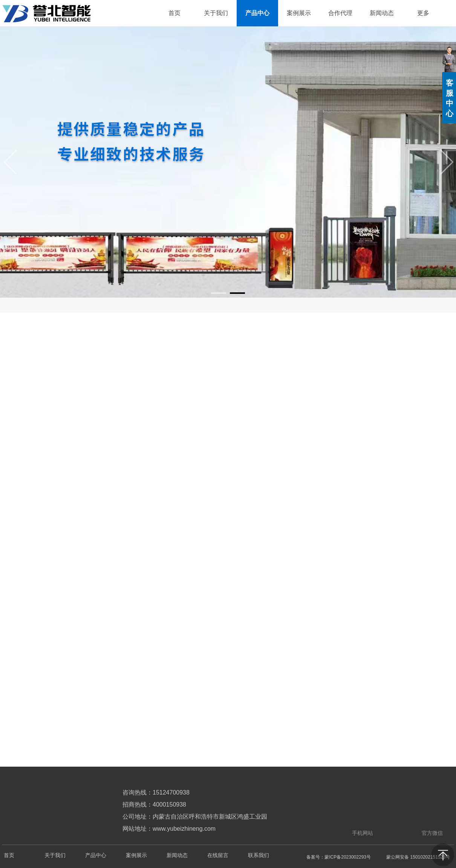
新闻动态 (177, 855)
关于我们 (55, 855)
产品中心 (96, 855)
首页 (9, 855)
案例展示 (136, 855)
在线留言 (218, 855)
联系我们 (259, 855)
